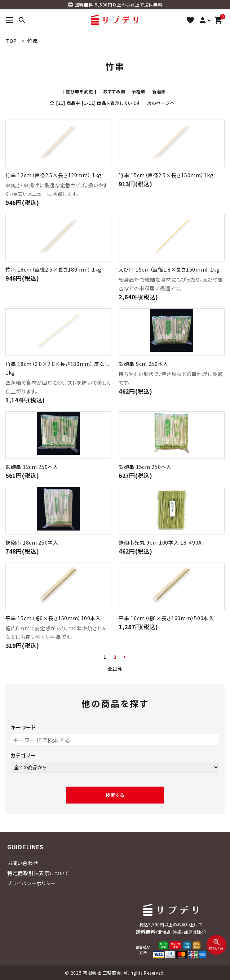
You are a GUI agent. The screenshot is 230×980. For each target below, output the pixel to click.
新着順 (159, 91)
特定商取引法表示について (38, 873)
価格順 (139, 91)
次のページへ (161, 103)
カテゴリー (23, 755)
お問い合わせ (23, 863)
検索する (115, 795)
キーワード (23, 727)
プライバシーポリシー (32, 883)
